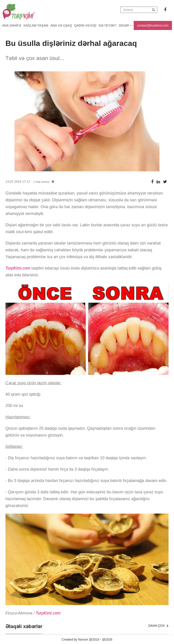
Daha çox (158, 626)
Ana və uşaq (61, 25)
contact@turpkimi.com (153, 25)
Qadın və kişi (85, 25)
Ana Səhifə (12, 25)
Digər (125, 25)
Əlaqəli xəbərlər (24, 627)
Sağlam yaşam (36, 25)
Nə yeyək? (108, 25)
